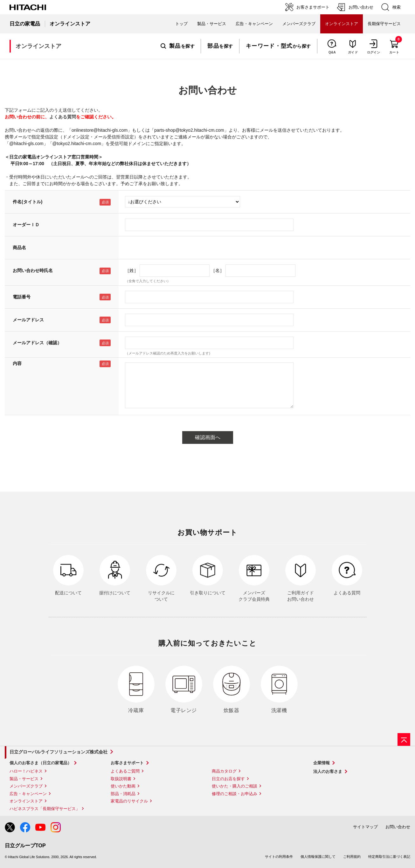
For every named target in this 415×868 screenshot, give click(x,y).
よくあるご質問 (125, 771)
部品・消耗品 (123, 794)
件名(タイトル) (28, 202)
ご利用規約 (352, 857)
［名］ (218, 270)
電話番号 (22, 297)
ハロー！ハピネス (26, 771)
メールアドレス (28, 320)
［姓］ (132, 270)
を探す (178, 46)
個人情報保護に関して (318, 857)
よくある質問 (63, 117)
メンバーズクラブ (299, 24)
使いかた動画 (123, 786)
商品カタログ (224, 771)
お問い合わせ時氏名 (33, 270)
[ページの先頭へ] (404, 739)
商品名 (19, 248)
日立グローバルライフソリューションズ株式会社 (59, 752)
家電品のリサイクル (129, 801)
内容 (17, 363)
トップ (181, 24)
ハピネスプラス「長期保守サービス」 (45, 809)
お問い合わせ (398, 827)
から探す (278, 46)
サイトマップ (365, 827)
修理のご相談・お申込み (235, 794)
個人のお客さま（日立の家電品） (41, 763)
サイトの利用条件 (279, 857)
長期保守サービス (384, 24)
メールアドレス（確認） (37, 343)
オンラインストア (26, 801)
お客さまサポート (127, 763)
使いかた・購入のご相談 (235, 786)
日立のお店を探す (228, 779)
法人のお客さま (328, 771)
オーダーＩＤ (26, 225)
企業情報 (322, 763)
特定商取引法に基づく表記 (389, 857)
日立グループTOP (25, 846)
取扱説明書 (121, 779)
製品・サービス (24, 779)
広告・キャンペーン (28, 794)
